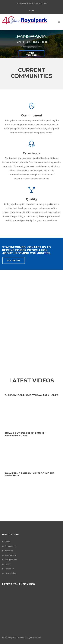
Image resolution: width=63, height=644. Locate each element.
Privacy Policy (10, 573)
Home (7, 542)
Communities (10, 546)
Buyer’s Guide (10, 555)
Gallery (8, 564)
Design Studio (11, 560)
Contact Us (14, 260)
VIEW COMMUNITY (31, 54)
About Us (9, 551)
